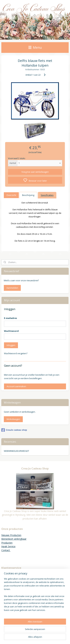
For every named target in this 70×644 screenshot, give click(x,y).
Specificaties (47, 195)
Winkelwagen (13, 419)
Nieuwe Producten (11, 535)
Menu (35, 47)
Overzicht (11, 195)
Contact (6, 550)
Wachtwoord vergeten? (16, 353)
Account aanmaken (16, 386)
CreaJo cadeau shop (14, 430)
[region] (35, 596)
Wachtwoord (11, 331)
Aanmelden (12, 288)
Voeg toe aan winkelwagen (35, 172)
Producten (7, 543)
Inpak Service (8, 546)
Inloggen (11, 345)
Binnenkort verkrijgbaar (14, 539)
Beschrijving (28, 195)
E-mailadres (10, 318)
